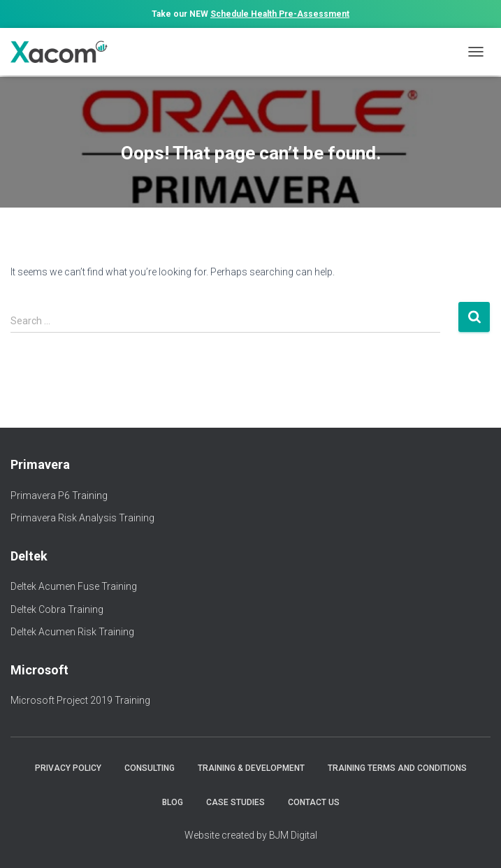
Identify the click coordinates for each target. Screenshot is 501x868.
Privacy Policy (68, 768)
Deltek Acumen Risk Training (72, 632)
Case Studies (235, 802)
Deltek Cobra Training (57, 609)
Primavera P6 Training (59, 496)
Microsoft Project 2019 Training (80, 700)
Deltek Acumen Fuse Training (74, 586)
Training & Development (251, 768)
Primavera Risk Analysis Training (82, 518)
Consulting (150, 768)
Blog (173, 802)
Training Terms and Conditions (397, 768)
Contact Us (314, 802)
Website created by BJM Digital (251, 835)
